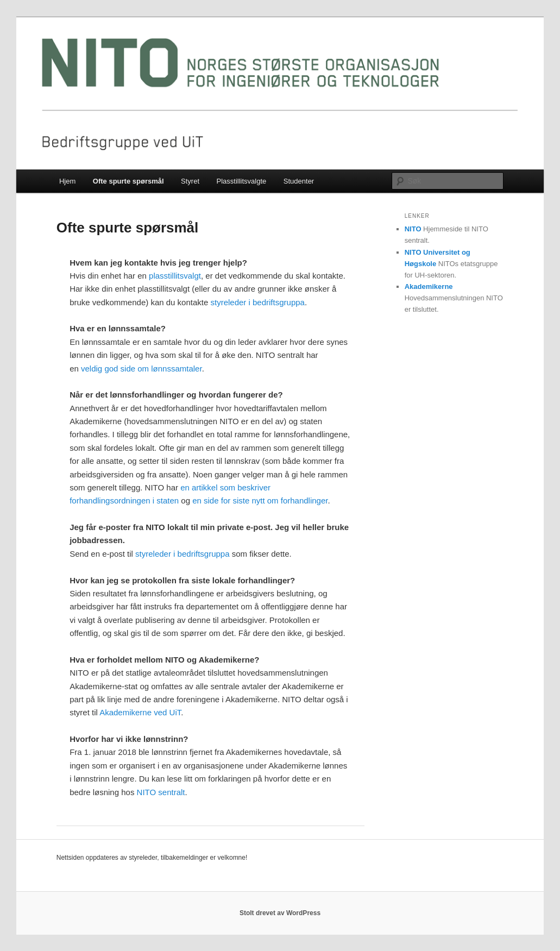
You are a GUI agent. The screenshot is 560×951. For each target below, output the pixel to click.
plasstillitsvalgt (175, 276)
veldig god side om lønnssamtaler (141, 369)
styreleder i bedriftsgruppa (257, 302)
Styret (190, 181)
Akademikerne (429, 286)
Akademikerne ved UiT (140, 712)
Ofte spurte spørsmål (128, 181)
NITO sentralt (161, 792)
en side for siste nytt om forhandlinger (260, 500)
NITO (413, 229)
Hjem (67, 181)
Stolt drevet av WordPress (280, 913)
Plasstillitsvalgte (242, 181)
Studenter (299, 181)
